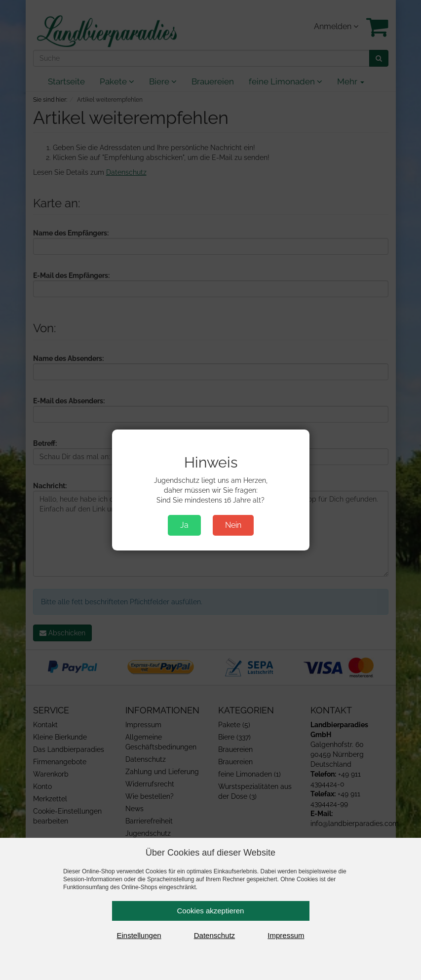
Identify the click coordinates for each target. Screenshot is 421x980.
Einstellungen (139, 935)
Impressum (286, 935)
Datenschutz (214, 935)
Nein (233, 525)
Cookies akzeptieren (211, 911)
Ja (184, 525)
